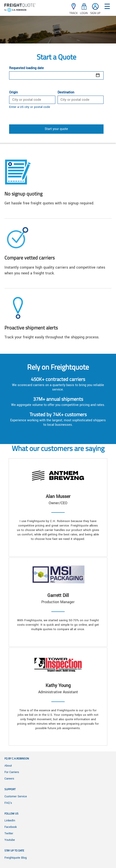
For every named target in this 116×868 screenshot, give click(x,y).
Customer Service (16, 796)
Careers (9, 779)
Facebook (11, 827)
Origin (13, 93)
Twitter (9, 833)
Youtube (10, 840)
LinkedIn (10, 821)
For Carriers (12, 772)
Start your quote (56, 129)
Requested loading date (26, 68)
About (8, 766)
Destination (66, 93)
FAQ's (8, 803)
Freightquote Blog (16, 858)
